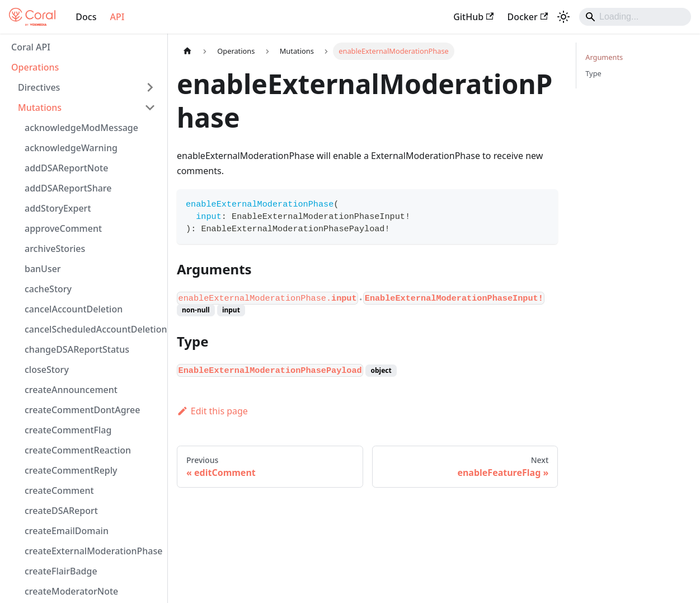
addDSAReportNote (66, 168)
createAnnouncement (71, 390)
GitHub (473, 17)
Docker (527, 17)
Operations (35, 67)
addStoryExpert (58, 208)
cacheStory (48, 289)
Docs (86, 17)
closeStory (47, 370)
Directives (39, 87)
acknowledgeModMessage (81, 128)
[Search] (635, 17)
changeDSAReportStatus (77, 349)
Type (593, 73)
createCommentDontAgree (82, 410)
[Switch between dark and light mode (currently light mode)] (563, 17)
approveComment (63, 228)
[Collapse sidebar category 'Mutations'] (150, 107)
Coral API (31, 47)
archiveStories (55, 249)
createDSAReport (61, 511)
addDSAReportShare (68, 188)
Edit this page (212, 411)
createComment (59, 490)
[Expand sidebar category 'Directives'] (150, 87)
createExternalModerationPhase (93, 551)
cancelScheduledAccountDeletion (93, 329)
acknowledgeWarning (71, 148)
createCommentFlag (68, 430)
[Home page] (187, 51)
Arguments (604, 57)
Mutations (40, 107)
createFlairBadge (61, 571)
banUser (43, 269)
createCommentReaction (78, 450)
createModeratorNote (71, 591)
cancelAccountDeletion (74, 309)
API (117, 17)
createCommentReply (71, 470)
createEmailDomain (67, 531)
